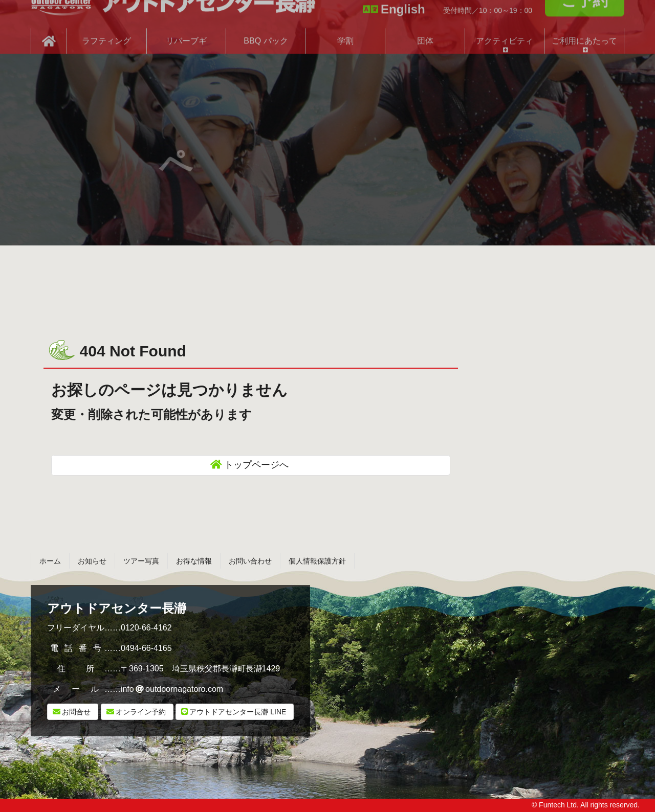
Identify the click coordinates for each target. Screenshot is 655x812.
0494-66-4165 (146, 648)
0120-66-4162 (146, 628)
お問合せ (76, 712)
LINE (238, 712)
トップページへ (256, 465)
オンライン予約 (141, 712)
